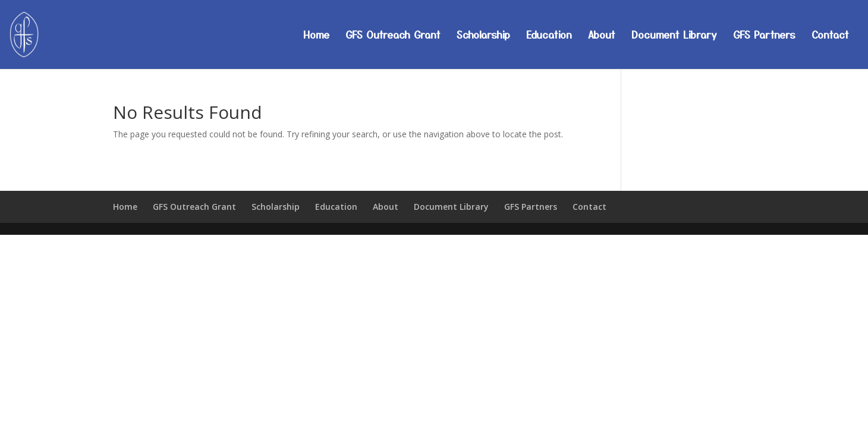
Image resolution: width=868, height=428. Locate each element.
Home (316, 36)
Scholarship (483, 36)
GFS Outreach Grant (393, 36)
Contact (830, 36)
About (602, 36)
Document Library (674, 36)
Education (549, 36)
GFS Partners (764, 36)
